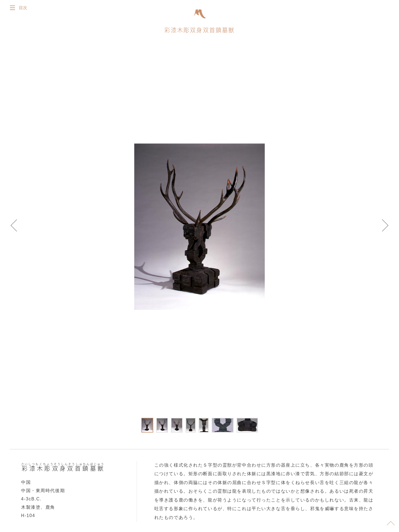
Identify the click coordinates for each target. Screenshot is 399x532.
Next (382, 228)
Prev (17, 228)
